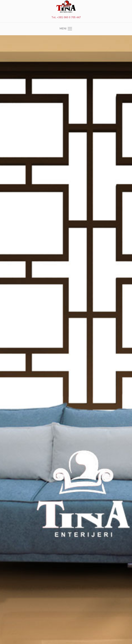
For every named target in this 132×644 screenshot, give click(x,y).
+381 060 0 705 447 (69, 17)
